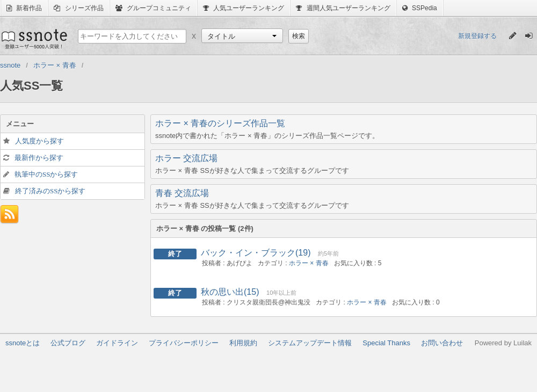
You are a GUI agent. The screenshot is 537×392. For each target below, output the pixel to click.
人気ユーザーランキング (244, 8)
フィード (9, 215)
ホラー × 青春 (309, 263)
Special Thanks (386, 343)
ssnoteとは (23, 343)
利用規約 (243, 343)
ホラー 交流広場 (186, 158)
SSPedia (420, 8)
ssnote (34, 39)
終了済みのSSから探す (50, 191)
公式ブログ (68, 343)
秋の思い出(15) (230, 292)
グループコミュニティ (153, 8)
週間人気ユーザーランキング (343, 8)
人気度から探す (39, 141)
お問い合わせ (442, 343)
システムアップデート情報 (310, 343)
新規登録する (477, 36)
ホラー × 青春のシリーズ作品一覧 (220, 123)
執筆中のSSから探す (46, 174)
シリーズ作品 (78, 8)
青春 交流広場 (182, 193)
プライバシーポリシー (184, 343)
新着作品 (24, 8)
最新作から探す (39, 158)
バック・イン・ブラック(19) (256, 253)
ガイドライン (117, 343)
